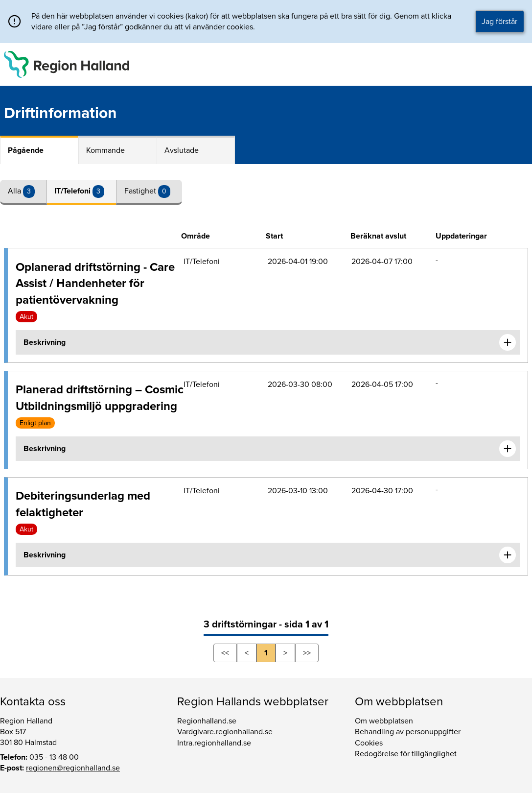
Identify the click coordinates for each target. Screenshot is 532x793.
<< (225, 653)
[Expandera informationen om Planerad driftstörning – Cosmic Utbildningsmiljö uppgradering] (508, 449)
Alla (15, 191)
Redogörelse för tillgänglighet (406, 754)
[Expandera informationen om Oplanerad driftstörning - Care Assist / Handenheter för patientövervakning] (508, 342)
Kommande (105, 150)
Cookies (369, 743)
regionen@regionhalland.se (73, 768)
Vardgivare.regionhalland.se (225, 732)
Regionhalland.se (207, 721)
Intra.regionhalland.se (214, 743)
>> (307, 653)
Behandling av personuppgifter (408, 732)
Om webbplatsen (384, 721)
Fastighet (141, 191)
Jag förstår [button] (499, 22)
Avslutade (182, 150)
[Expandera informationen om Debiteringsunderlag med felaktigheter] (508, 555)
